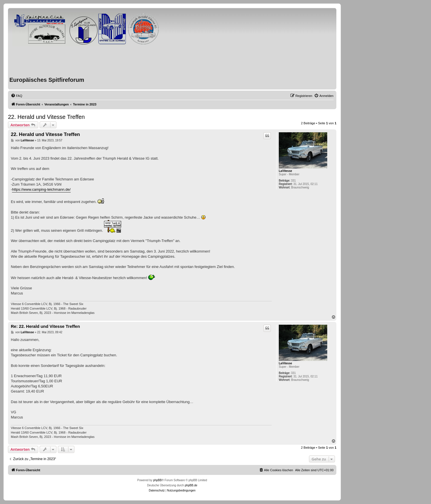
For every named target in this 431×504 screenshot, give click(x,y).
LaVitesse (285, 171)
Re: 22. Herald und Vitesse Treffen (45, 326)
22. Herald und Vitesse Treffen (46, 117)
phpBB (157, 480)
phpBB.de (191, 485)
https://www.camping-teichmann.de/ (41, 189)
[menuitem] (17, 96)
